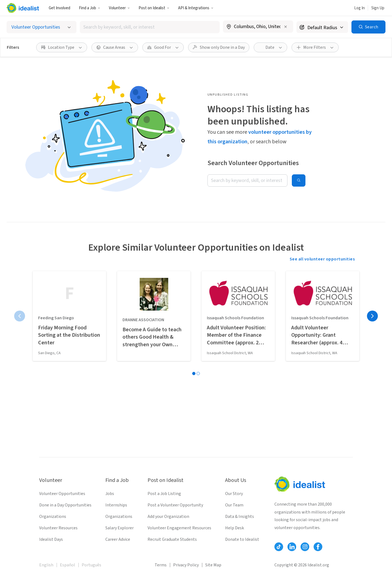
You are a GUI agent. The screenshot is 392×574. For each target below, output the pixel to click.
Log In (359, 8)
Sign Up (378, 8)
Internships (116, 505)
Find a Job (90, 8)
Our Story (234, 494)
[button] (90, 8)
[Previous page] (20, 316)
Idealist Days (51, 539)
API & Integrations (196, 8)
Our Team (234, 505)
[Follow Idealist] (279, 547)
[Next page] (372, 316)
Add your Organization (168, 517)
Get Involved (59, 8)
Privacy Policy (186, 565)
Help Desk (235, 528)
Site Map (213, 565)
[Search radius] (322, 27)
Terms (161, 565)
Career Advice (118, 539)
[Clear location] (286, 27)
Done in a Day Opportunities (65, 505)
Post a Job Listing (164, 494)
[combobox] (150, 27)
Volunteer (119, 8)
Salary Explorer (120, 528)
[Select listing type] (42, 27)
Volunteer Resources (58, 528)
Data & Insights (240, 517)
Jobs (110, 494)
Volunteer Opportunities (62, 494)
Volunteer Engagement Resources (179, 528)
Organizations (53, 517)
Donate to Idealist (242, 539)
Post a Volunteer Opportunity (175, 505)
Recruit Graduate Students (172, 539)
